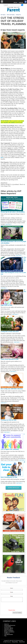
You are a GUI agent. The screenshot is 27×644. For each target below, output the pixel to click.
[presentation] (12, 606)
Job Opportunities (9, 634)
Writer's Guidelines (9, 631)
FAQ (5, 636)
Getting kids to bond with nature (10, 332)
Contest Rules (8, 627)
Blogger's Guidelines (9, 632)
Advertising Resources (10, 625)
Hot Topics (3, 15)
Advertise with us (8, 629)
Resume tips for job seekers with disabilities (13, 212)
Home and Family (11, 15)
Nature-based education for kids (10, 359)
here (2, 157)
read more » (9, 224)
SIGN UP (21, 3)
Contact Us (7, 633)
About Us (6, 624)
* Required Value (12, 610)
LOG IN (15, 3)
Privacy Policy (15, 642)
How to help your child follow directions (12, 389)
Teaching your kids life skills (9, 420)
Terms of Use (22, 642)
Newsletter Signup (9, 628)
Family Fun (18, 15)
